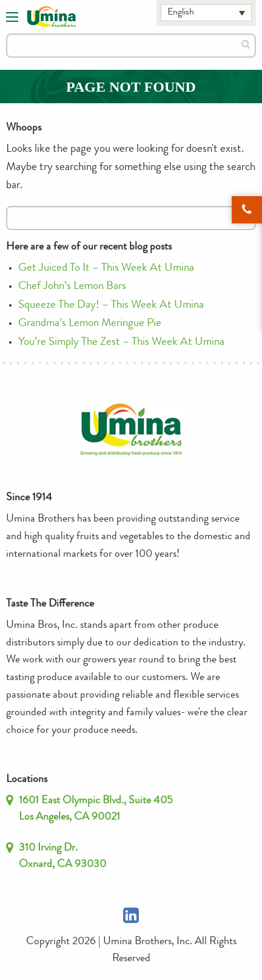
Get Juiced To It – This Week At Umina (106, 269)
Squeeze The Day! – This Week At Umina (111, 306)
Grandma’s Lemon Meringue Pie (90, 324)
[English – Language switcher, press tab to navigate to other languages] (206, 13)
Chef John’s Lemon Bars (72, 287)
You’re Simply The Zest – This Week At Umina (121, 343)
